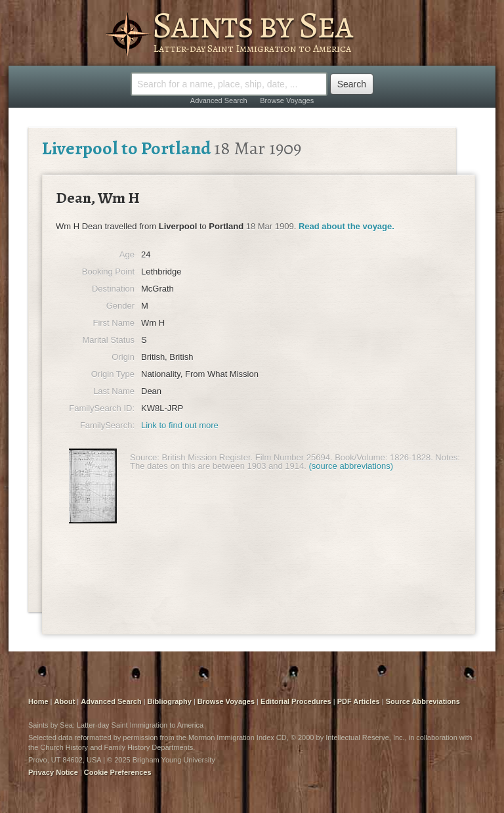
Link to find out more (180, 425)
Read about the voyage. (346, 226)
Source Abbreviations (423, 701)
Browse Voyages (287, 100)
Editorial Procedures (296, 701)
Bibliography (170, 701)
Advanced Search (219, 100)
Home (38, 701)
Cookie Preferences (118, 772)
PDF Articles (359, 701)
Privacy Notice (53, 772)
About (65, 701)
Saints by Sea (252, 25)
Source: (145, 457)
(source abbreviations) (351, 466)
